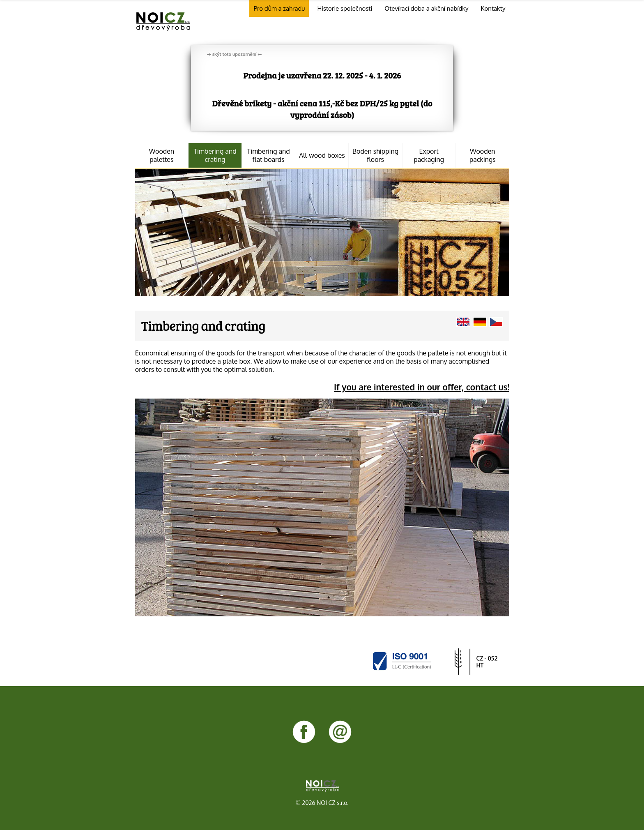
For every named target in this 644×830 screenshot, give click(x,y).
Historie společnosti (345, 8)
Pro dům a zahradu (279, 8)
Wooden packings (483, 155)
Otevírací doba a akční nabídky (426, 8)
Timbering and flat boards (269, 155)
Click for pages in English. (463, 322)
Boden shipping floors (375, 155)
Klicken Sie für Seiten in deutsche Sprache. (480, 322)
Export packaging (429, 155)
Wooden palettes (162, 155)
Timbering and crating (215, 155)
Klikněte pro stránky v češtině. (496, 322)
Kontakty (493, 8)
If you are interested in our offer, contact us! (422, 387)
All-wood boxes (322, 155)
